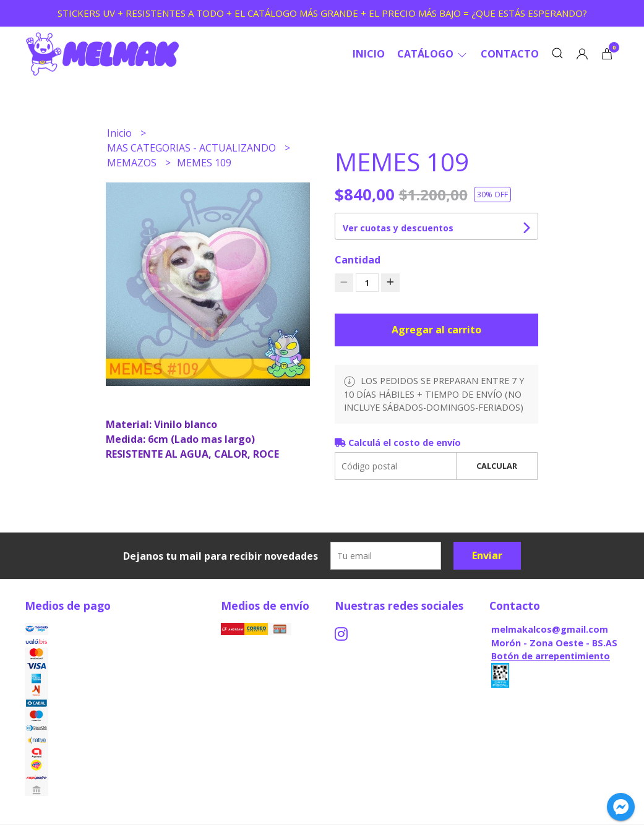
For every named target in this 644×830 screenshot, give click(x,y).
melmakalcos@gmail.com (550, 629)
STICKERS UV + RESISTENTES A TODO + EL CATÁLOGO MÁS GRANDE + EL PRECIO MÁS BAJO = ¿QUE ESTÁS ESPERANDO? (322, 13)
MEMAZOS (133, 163)
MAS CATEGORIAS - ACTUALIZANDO (193, 148)
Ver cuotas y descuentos (398, 228)
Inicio (369, 54)
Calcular (497, 466)
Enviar (487, 555)
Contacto (510, 54)
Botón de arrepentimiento (551, 656)
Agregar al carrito (436, 330)
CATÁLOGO (433, 54)
